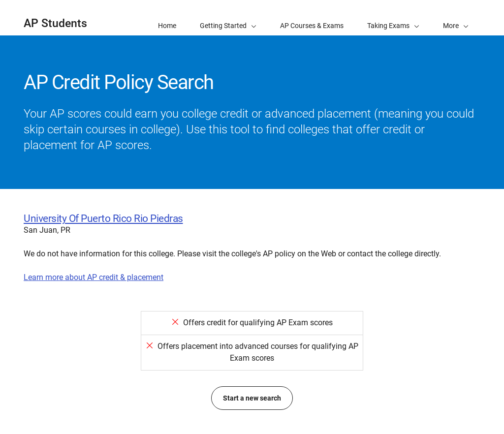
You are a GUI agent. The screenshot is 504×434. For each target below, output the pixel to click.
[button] (456, 18)
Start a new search (252, 398)
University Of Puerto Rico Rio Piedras (103, 218)
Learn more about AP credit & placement (94, 277)
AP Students (55, 23)
